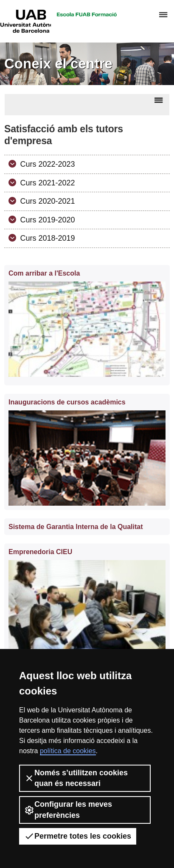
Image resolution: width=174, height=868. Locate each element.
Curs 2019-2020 (47, 220)
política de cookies (68, 751)
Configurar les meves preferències (68, 810)
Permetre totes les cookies (78, 836)
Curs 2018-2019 (47, 238)
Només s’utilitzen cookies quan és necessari (76, 778)
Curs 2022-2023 (47, 164)
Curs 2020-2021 (47, 201)
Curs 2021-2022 (47, 183)
